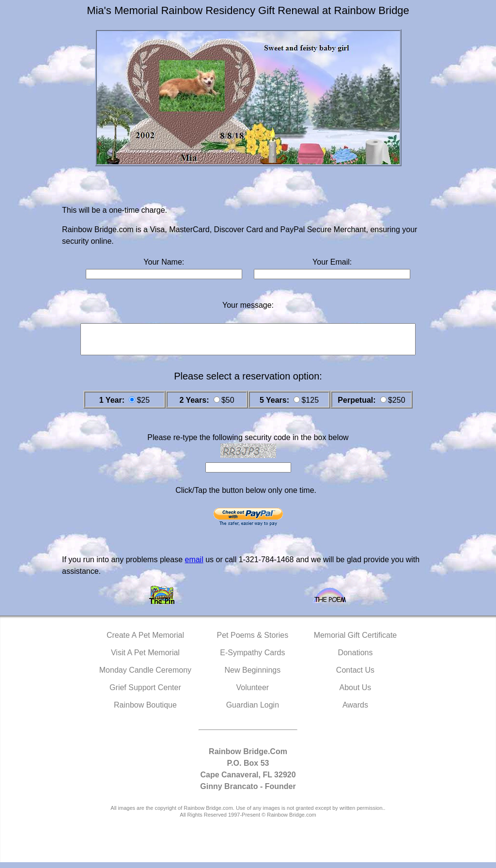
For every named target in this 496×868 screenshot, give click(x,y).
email (194, 565)
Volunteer (253, 693)
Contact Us (355, 676)
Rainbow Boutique (145, 711)
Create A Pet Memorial (145, 641)
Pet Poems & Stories (253, 641)
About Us (356, 693)
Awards (355, 711)
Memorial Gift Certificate (356, 641)
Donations (355, 658)
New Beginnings (253, 676)
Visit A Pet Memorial (145, 658)
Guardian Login (253, 711)
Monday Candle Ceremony (145, 676)
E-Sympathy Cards (252, 658)
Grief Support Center (145, 693)
